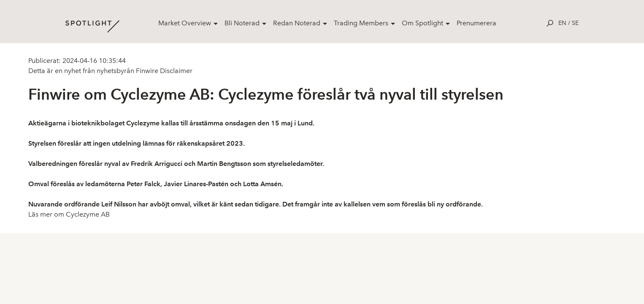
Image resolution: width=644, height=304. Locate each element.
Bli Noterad (242, 23)
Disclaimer (175, 71)
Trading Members (361, 23)
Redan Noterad (297, 23)
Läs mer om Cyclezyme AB (69, 214)
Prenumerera (476, 23)
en (562, 23)
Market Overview (185, 23)
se (575, 23)
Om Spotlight (422, 23)
